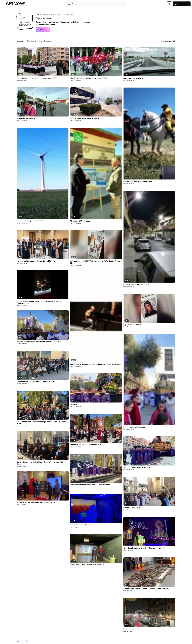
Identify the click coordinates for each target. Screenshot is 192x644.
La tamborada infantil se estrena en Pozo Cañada (36, 382)
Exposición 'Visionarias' (133, 325)
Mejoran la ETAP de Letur (80, 221)
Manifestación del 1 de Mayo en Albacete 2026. (89, 78)
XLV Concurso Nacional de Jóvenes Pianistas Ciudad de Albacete (96, 364)
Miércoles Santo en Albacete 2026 (137, 467)
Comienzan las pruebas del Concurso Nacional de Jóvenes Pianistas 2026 (40, 302)
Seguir (43, 29)
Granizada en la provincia (133, 78)
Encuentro (74, 404)
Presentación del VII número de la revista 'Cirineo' (36, 502)
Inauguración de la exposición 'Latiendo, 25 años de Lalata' (146, 589)
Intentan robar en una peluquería (136, 285)
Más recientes (168, 41)
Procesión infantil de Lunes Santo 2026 (86, 445)
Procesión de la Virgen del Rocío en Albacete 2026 (37, 78)
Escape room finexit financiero (82, 525)
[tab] (20, 41)
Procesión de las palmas (133, 508)
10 (27, 641)
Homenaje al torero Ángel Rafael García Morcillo (36, 261)
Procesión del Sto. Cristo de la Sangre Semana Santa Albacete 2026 (41, 423)
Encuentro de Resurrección (134, 427)
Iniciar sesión (182, 4)
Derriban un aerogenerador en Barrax (31, 221)
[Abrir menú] (3, 4)
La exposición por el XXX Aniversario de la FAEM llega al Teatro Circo (95, 262)
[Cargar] (169, 4)
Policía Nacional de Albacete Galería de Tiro (87, 565)
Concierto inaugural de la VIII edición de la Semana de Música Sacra (41, 463)
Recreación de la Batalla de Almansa (138, 181)
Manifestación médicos (26, 118)
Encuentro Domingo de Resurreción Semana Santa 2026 (39, 342)
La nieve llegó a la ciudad (133, 629)
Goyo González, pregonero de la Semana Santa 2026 (144, 548)
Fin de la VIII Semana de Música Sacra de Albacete (90, 485)
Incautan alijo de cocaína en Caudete (85, 118)
